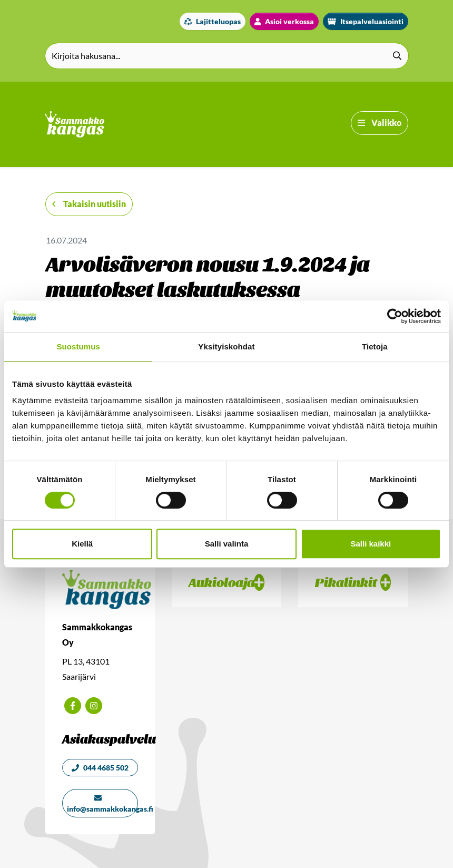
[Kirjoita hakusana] (227, 56)
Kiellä (82, 544)
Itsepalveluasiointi (366, 21)
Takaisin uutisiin (89, 204)
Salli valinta (227, 544)
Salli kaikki (371, 544)
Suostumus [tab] (78, 347)
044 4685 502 (100, 768)
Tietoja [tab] (375, 347)
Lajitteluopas (213, 21)
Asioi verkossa (284, 21)
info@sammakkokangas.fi (102, 804)
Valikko (380, 123)
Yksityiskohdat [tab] (226, 347)
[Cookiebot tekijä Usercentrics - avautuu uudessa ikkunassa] (395, 316)
